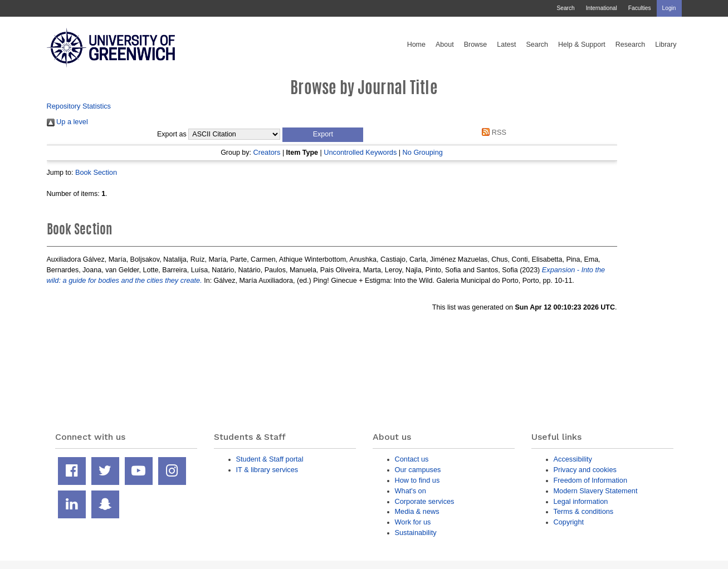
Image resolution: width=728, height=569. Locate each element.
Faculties (640, 8)
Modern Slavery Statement (596, 491)
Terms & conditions (584, 511)
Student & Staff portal (270, 459)
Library (666, 45)
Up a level (67, 122)
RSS (492, 132)
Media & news (417, 511)
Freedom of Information (591, 480)
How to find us (417, 480)
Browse (476, 45)
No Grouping (423, 152)
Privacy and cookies (585, 470)
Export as (172, 134)
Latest (506, 45)
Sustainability (416, 533)
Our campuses (418, 470)
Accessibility (573, 459)
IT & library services (267, 470)
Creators (267, 152)
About (445, 45)
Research (631, 45)
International (602, 8)
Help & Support (582, 45)
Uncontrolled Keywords (360, 152)
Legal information (581, 501)
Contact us (412, 459)
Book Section (96, 172)
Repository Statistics (79, 106)
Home (416, 45)
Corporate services (425, 501)
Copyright (569, 522)
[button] (323, 135)
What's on (411, 491)
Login (669, 8)
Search (565, 8)
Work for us (413, 522)
